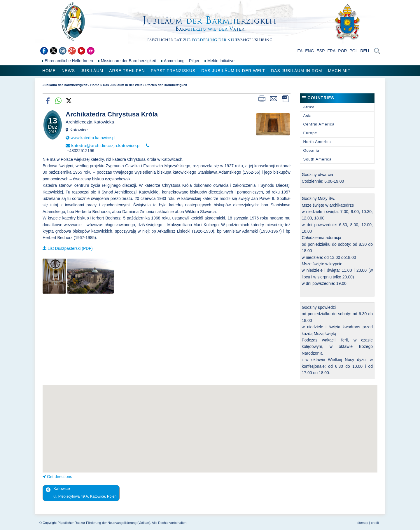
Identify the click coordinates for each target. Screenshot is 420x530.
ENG (309, 51)
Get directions (60, 477)
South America (317, 159)
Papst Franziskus (173, 71)
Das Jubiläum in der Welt (233, 71)
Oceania (311, 150)
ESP (321, 51)
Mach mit (339, 71)
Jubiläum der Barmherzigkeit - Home (71, 85)
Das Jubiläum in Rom (296, 71)
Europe (310, 133)
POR (342, 51)
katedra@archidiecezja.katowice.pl (106, 145)
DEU (365, 51)
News (68, 71)
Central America (319, 124)
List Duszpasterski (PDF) (70, 248)
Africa (309, 107)
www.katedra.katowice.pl (93, 138)
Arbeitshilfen (127, 71)
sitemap (362, 523)
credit (375, 523)
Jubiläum (92, 71)
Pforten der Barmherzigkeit (166, 85)
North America (317, 142)
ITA (300, 51)
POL (354, 51)
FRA (331, 51)
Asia (307, 116)
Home (49, 71)
